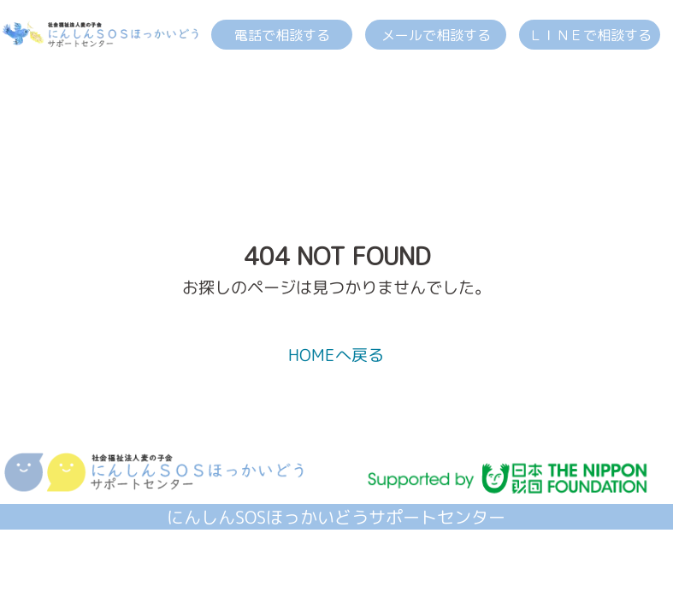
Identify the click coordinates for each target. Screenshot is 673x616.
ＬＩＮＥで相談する (590, 35)
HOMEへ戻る (336, 355)
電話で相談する (282, 35)
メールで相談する (436, 35)
